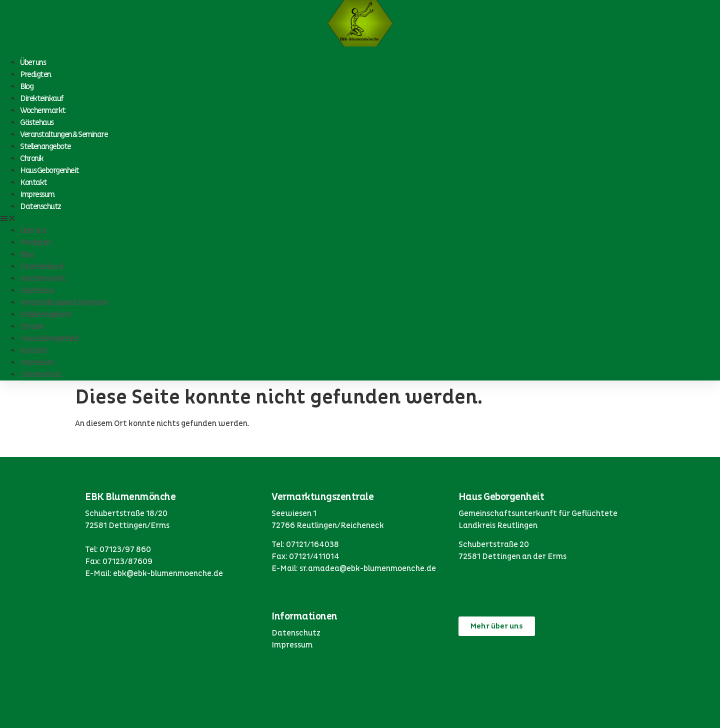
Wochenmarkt (43, 110)
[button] (360, 218)
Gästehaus (37, 122)
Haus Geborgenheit (49, 170)
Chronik (32, 158)
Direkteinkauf (42, 98)
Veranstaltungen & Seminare (64, 134)
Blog (26, 86)
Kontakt (33, 182)
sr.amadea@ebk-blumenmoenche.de (368, 568)
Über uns (33, 62)
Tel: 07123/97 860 (118, 549)
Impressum (37, 194)
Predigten (35, 74)
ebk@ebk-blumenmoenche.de (168, 573)
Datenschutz (40, 206)
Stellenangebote (45, 146)
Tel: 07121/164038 (305, 544)
